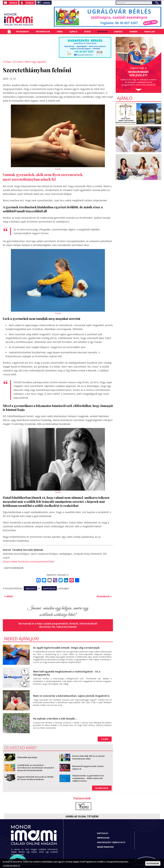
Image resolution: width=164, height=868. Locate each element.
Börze (88, 31)
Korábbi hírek (102, 788)
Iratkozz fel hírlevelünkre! (58, 627)
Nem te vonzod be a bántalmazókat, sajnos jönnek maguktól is (71, 696)
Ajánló (73, 31)
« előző (8, 596)
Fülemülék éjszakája (27, 757)
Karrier (133, 31)
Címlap (9, 31)
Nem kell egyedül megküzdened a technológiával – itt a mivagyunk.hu (67, 673)
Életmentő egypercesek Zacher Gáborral (88, 767)
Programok (22, 31)
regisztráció (30, 588)
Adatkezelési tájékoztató (111, 842)
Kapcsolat (103, 833)
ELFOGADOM (153, 863)
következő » (104, 596)
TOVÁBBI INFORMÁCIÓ (11, 866)
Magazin (102, 31)
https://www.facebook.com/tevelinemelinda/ (29, 561)
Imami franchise (105, 847)
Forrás (58, 169)
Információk (43, 31)
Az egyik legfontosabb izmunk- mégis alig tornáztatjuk (66, 648)
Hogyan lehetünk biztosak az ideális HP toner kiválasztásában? (35, 778)
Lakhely (46, 3)
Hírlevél (13, 3)
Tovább (105, 739)
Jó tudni (18, 62)
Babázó (118, 31)
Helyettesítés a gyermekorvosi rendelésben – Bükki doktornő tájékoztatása (88, 778)
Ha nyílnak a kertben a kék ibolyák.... (55, 719)
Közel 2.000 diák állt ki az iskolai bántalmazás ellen (88, 757)
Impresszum (103, 838)
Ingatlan (149, 31)
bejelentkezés (49, 588)
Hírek (60, 31)
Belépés (30, 3)
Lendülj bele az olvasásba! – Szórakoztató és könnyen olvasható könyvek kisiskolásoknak (36, 768)
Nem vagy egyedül (36, 62)
